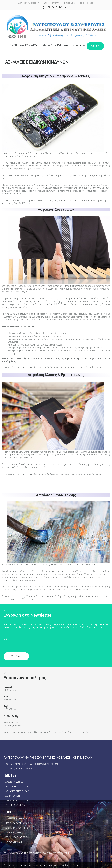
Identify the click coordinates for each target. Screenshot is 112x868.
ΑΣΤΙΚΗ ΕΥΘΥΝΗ (13, 796)
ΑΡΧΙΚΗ (13, 45)
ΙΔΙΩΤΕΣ (46, 45)
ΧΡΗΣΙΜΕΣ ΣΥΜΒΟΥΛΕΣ (17, 805)
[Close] (108, 865)
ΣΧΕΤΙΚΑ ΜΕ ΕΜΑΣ (29, 45)
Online (95, 46)
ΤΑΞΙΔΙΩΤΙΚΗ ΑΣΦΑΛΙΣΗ (17, 801)
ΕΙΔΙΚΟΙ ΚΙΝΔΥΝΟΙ (14, 842)
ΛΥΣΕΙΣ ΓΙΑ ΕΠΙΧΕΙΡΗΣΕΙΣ (17, 819)
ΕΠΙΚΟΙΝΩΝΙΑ (79, 45)
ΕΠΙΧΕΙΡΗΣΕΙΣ (61, 45)
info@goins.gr (10, 690)
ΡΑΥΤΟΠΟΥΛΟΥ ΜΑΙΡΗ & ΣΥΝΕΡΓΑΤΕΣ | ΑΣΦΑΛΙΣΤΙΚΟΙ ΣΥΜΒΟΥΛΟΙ (48, 758)
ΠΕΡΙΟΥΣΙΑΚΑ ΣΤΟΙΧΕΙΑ (16, 823)
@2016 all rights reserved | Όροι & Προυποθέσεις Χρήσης (32, 764)
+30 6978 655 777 (58, 7)
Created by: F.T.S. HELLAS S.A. (19, 769)
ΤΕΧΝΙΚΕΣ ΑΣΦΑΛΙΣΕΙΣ (16, 837)
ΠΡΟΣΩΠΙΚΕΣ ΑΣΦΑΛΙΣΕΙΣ (18, 787)
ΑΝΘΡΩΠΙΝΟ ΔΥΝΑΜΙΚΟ (17, 828)
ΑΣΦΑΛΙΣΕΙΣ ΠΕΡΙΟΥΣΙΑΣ (17, 791)
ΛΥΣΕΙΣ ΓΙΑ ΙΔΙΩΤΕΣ (14, 782)
